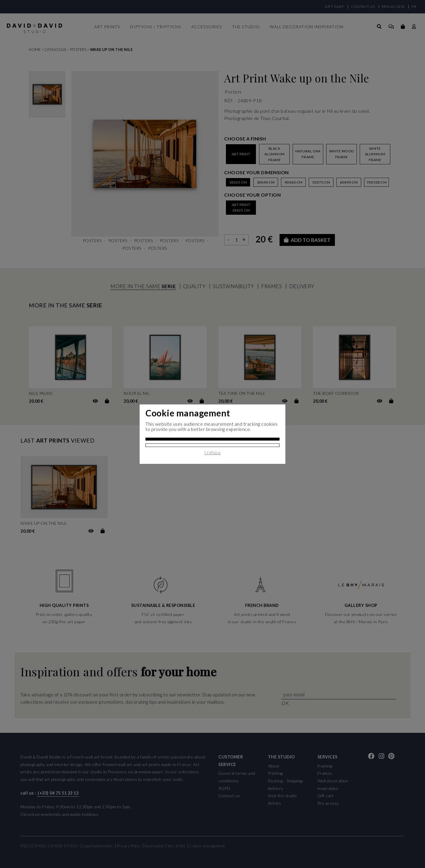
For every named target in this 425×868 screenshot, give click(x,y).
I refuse (213, 453)
